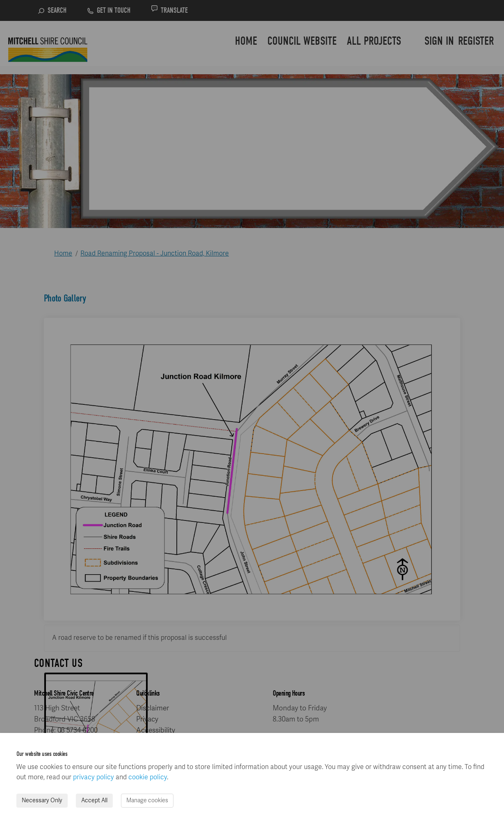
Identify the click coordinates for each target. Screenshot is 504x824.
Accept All (94, 800)
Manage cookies (147, 800)
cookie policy (148, 777)
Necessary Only (42, 800)
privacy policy (94, 777)
